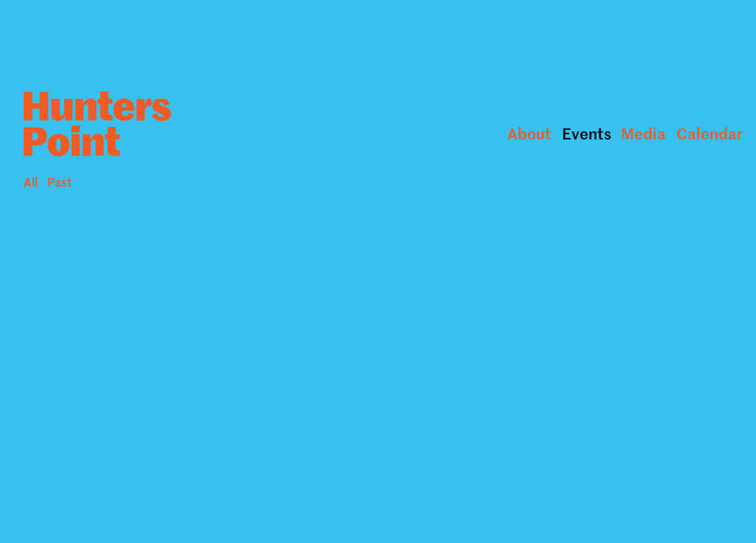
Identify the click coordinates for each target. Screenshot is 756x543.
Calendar (709, 133)
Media (643, 133)
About (529, 133)
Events (587, 133)
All (31, 181)
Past (59, 181)
